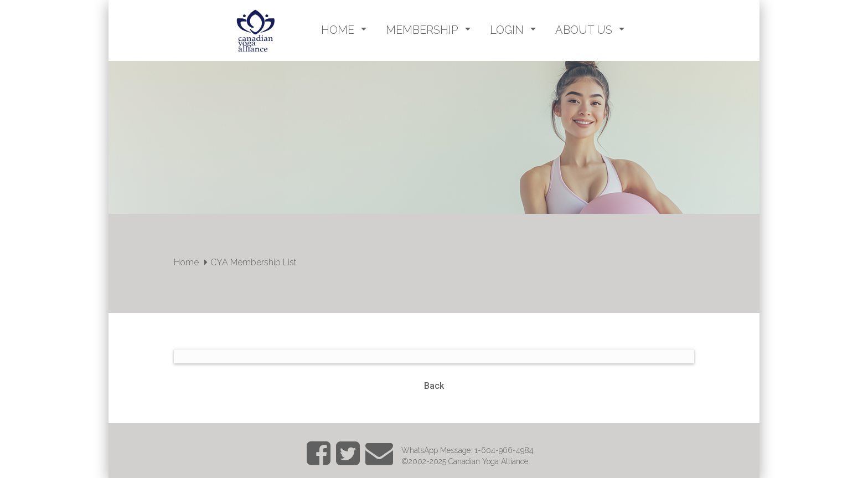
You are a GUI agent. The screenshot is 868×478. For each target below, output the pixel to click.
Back (434, 386)
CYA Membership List (254, 262)
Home (186, 262)
